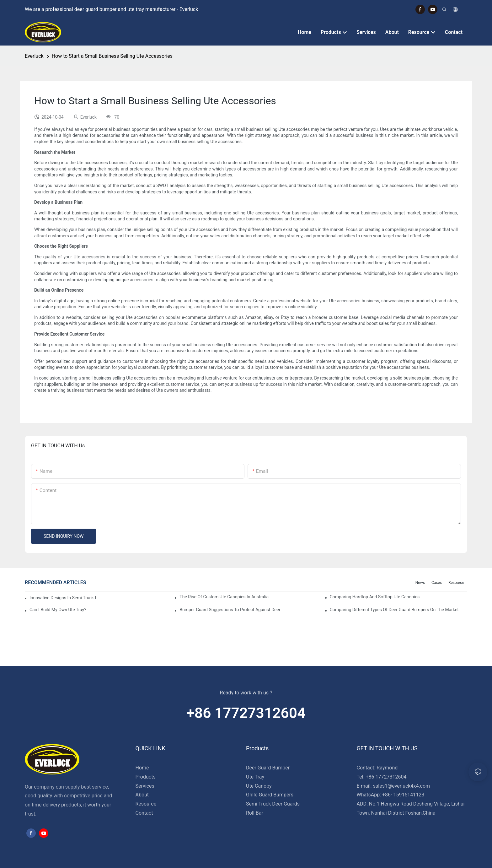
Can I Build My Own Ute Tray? (58, 610)
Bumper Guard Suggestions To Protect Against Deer (230, 610)
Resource (456, 583)
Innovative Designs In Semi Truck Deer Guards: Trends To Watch (63, 598)
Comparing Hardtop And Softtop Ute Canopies (375, 597)
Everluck (34, 56)
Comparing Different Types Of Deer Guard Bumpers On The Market (394, 610)
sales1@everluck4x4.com (401, 786)
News (420, 583)
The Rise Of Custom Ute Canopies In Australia (224, 597)
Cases (437, 583)
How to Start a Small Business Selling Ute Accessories (112, 56)
